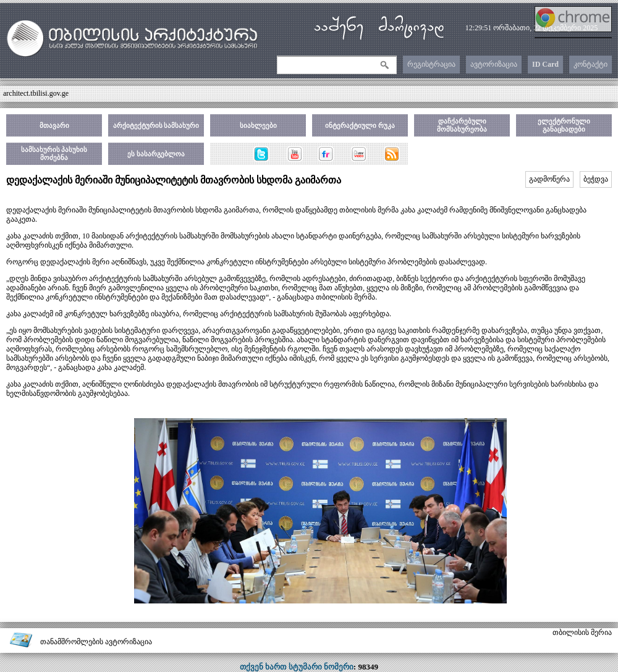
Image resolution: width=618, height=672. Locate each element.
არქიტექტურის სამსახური (156, 125)
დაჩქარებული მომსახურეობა (462, 125)
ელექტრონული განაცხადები (564, 125)
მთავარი (54, 125)
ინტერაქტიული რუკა (360, 125)
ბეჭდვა (596, 179)
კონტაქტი (590, 64)
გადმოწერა (549, 179)
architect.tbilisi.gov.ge (36, 93)
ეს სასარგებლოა (156, 154)
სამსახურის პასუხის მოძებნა (54, 153)
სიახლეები (258, 125)
